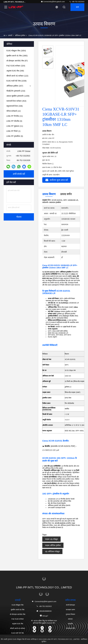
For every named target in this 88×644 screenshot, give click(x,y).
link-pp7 (44, 616)
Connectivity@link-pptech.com (53, 2)
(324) (16, 66)
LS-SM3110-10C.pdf (51, 450)
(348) (15, 71)
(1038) (16, 81)
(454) (16, 101)
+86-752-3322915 (77, 2)
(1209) (18, 96)
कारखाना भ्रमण (70, 610)
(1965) (17, 56)
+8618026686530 (44, 611)
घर (4, 35)
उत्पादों (10, 35)
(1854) (16, 51)
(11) (15, 116)
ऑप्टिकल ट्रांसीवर (20, 35)
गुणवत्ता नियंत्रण (70, 614)
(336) (15, 106)
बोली (77, 7)
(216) (16, 91)
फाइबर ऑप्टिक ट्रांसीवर (53, 545)
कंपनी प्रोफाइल (70, 605)
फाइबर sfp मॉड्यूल (51, 539)
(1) (13, 131)
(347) (15, 86)
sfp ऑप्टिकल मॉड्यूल (52, 552)
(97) (17, 61)
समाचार (70, 619)
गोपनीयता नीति (70, 628)
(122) (17, 76)
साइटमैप (70, 624)
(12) (14, 111)
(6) (14, 121)
